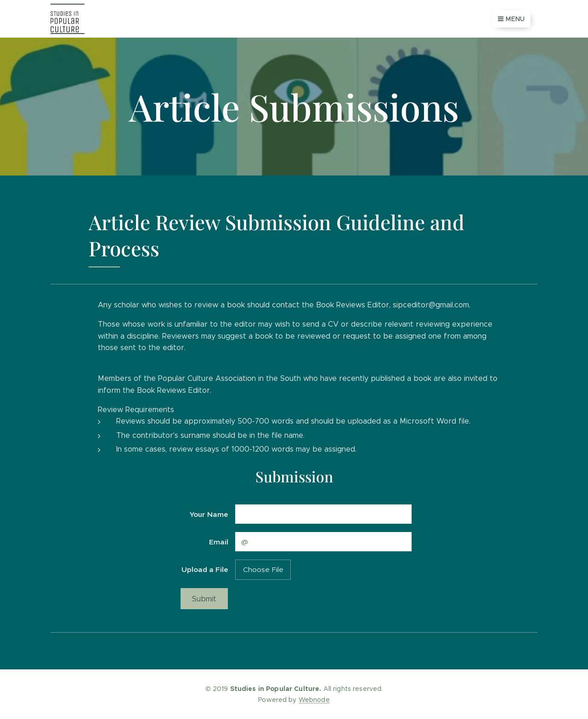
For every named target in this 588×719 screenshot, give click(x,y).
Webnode (314, 700)
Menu (512, 19)
